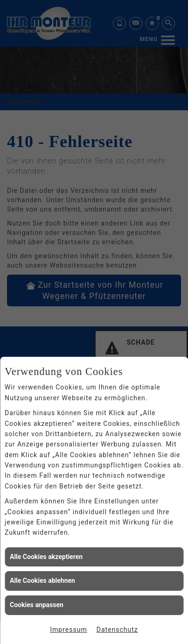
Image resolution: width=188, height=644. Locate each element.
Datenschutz (117, 630)
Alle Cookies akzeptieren (46, 557)
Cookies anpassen (37, 605)
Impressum (68, 630)
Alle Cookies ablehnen (42, 580)
